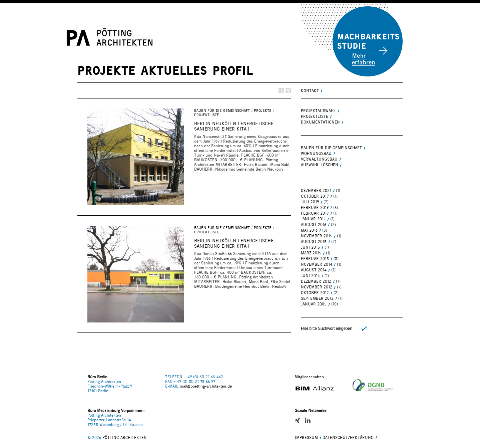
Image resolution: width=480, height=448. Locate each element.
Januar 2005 (314, 304)
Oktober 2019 (315, 196)
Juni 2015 (310, 247)
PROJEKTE (106, 70)
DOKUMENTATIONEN (320, 122)
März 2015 (311, 253)
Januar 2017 (313, 219)
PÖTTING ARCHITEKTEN (125, 438)
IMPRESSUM (306, 438)
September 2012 (317, 298)
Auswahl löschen (320, 165)
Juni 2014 (310, 276)
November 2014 (317, 264)
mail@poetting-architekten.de (206, 386)
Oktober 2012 (315, 293)
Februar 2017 (315, 213)
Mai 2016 (309, 230)
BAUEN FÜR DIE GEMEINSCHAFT (222, 111)
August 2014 (314, 270)
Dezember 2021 (316, 191)
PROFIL (233, 70)
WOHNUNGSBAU (316, 154)
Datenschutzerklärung (348, 438)
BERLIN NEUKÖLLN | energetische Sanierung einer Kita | (234, 126)
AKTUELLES (174, 70)
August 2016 (314, 225)
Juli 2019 (310, 202)
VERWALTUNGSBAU (319, 159)
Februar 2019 (315, 208)
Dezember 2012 (316, 281)
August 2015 (314, 242)
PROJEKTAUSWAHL (318, 111)
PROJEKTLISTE (207, 115)
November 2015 (317, 236)
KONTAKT (310, 91)
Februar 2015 (315, 259)
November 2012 (317, 287)
